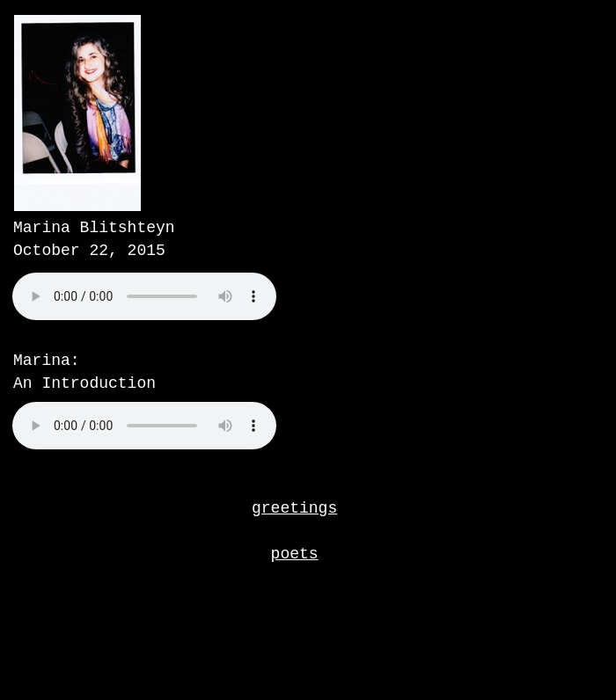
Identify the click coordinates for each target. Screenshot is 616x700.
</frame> (188, 317)
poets (295, 554)
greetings (294, 508)
